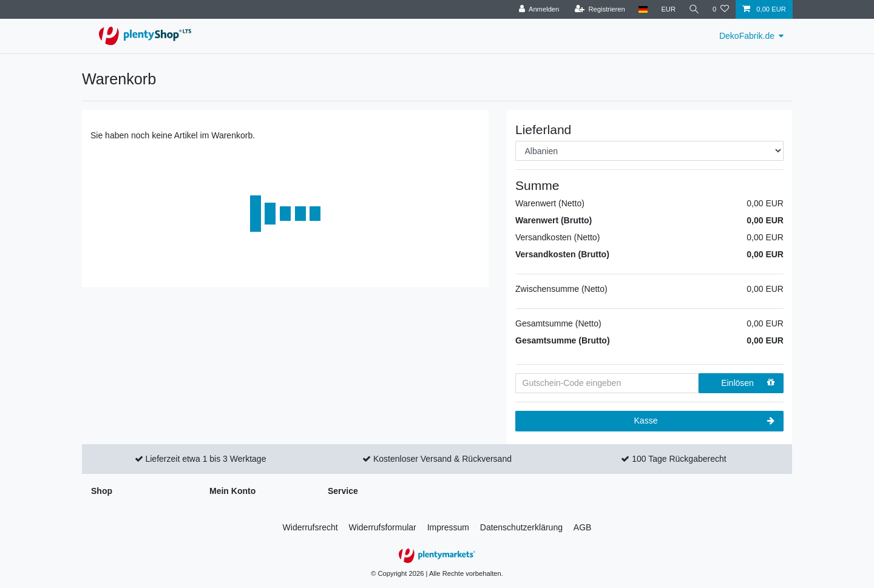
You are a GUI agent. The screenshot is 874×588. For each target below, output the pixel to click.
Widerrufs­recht (310, 527)
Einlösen (748, 383)
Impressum (448, 527)
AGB (583, 527)
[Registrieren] (599, 9)
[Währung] (668, 9)
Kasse (704, 421)
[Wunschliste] (721, 9)
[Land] (642, 9)
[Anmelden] (538, 9)
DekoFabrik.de (747, 36)
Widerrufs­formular (383, 527)
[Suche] (694, 9)
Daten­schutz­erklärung (521, 527)
